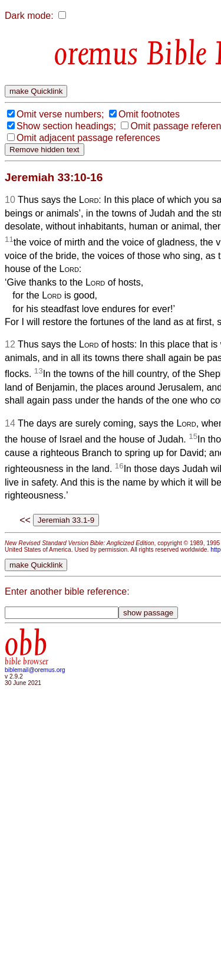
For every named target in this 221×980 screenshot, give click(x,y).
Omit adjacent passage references (88, 138)
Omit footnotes (149, 114)
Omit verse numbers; (60, 114)
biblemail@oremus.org (35, 670)
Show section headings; (66, 126)
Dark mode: (29, 16)
